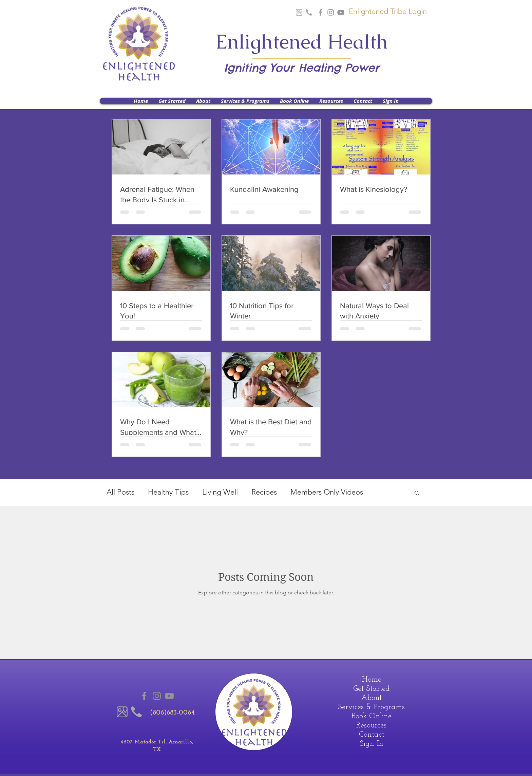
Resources (371, 726)
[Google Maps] (299, 12)
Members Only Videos (327, 492)
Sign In (372, 744)
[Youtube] (341, 12)
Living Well (220, 492)
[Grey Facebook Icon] (320, 12)
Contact (372, 735)
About (371, 698)
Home (372, 680)
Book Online (372, 716)
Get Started (372, 689)
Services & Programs (371, 707)
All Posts (120, 492)
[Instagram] (331, 12)
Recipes (264, 492)
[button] (203, 101)
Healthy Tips (168, 492)
